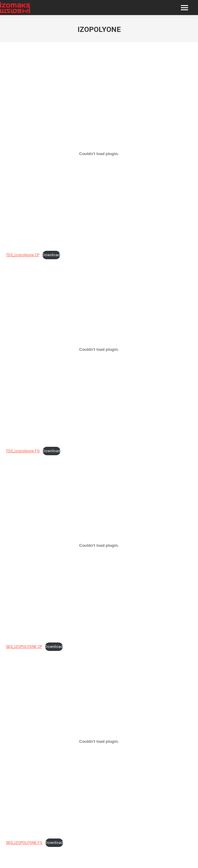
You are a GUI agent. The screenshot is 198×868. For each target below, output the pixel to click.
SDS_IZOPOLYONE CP (24, 647)
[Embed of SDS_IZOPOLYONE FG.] (99, 741)
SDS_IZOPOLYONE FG (24, 843)
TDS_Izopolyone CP (23, 255)
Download (51, 255)
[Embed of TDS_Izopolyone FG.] (99, 350)
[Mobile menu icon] (184, 8)
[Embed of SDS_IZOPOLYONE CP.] (99, 546)
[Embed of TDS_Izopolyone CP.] (99, 154)
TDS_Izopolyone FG (23, 451)
